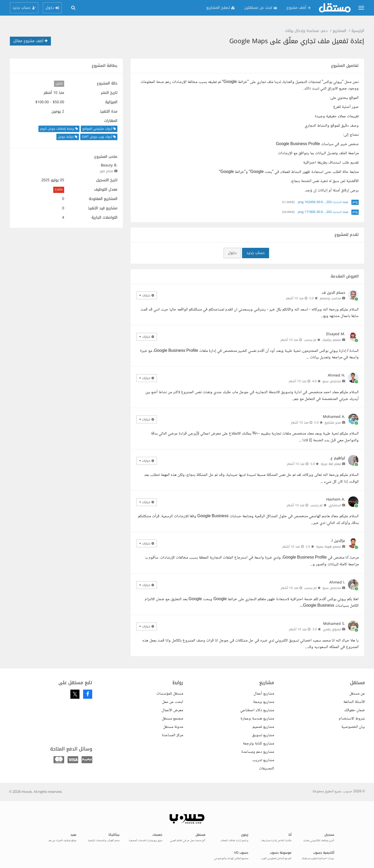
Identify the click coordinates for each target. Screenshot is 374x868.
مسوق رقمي (332, 629)
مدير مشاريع (333, 423)
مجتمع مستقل (172, 719)
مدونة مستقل (173, 727)
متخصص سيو (332, 381)
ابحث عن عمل (173, 702)
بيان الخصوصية (353, 727)
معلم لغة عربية (331, 464)
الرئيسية (358, 31)
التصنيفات (266, 769)
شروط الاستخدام (352, 719)
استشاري (335, 505)
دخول (232, 253)
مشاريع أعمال (264, 694)
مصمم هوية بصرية (329, 547)
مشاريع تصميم (263, 727)
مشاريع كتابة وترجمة (258, 744)
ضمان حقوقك (355, 710)
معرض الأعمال (172, 710)
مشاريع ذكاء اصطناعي (257, 710)
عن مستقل (357, 694)
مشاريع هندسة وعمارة (257, 719)
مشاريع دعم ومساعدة (258, 752)
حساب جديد (256, 253)
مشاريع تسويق (263, 735)
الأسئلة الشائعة (354, 702)
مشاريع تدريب (263, 760)
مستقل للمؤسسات (170, 694)
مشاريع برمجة (263, 702)
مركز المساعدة (172, 735)
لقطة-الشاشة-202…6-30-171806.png (323, 212)
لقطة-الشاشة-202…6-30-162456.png (323, 202)
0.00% (59, 190)
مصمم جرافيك (332, 340)
